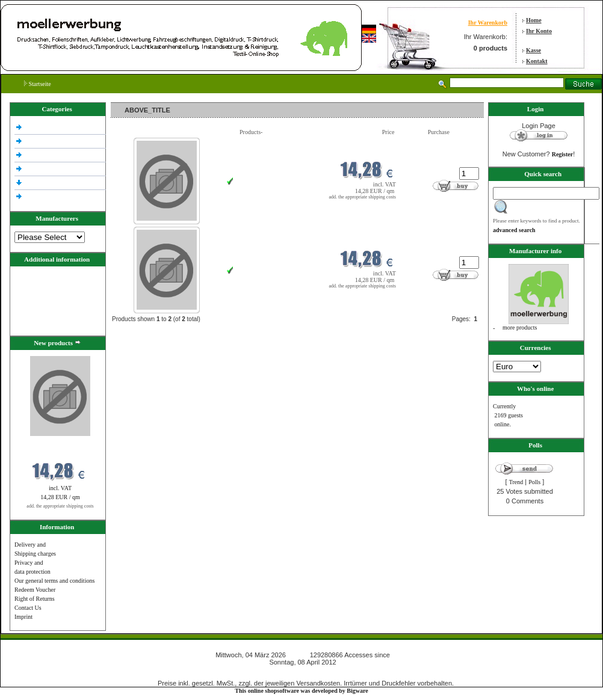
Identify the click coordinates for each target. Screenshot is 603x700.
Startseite (38, 84)
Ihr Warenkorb (488, 23)
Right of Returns (35, 599)
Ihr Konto (539, 31)
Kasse (533, 50)
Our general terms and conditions (54, 581)
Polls (534, 482)
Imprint (23, 617)
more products (520, 327)
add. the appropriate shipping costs (60, 506)
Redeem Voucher (35, 590)
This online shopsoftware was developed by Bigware (301, 691)
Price (388, 132)
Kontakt (537, 61)
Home (534, 20)
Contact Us (28, 608)
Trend (516, 482)
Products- (251, 132)
